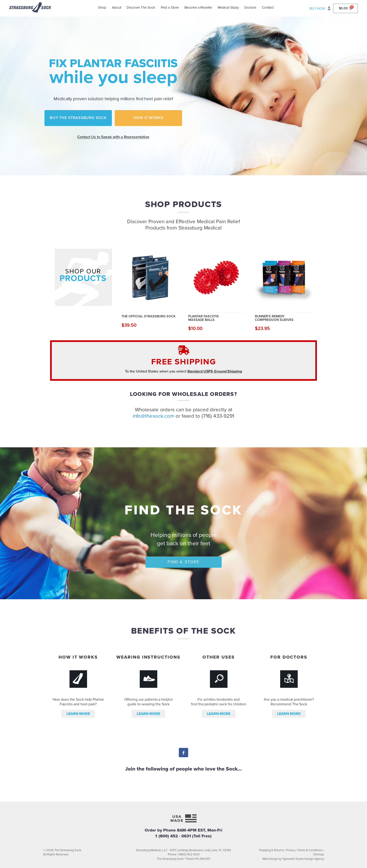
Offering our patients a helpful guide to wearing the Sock (149, 702)
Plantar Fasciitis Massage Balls (204, 318)
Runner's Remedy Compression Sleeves (274, 318)
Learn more (78, 714)
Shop (102, 7)
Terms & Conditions (310, 850)
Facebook (183, 753)
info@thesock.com (153, 416)
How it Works (149, 118)
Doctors (250, 7)
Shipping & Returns (272, 850)
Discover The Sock (141, 7)
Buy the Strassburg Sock (78, 118)
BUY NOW (317, 8)
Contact (268, 7)
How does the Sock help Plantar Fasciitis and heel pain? (78, 702)
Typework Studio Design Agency (303, 859)
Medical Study (228, 7)
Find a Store (170, 7)
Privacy (291, 850)
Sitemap (319, 854)
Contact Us (113, 137)
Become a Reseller (198, 7)
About (117, 7)
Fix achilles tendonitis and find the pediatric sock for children (218, 702)
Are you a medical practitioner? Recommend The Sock (289, 702)
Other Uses (218, 657)
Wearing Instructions (148, 657)
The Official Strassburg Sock (149, 316)
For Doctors (289, 657)
